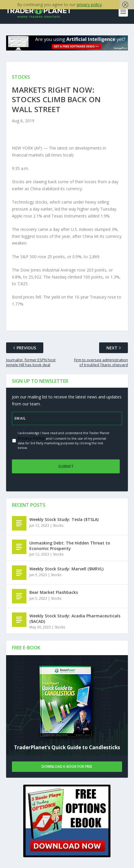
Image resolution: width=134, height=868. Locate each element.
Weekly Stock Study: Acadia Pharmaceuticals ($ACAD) (75, 619)
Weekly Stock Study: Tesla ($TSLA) (64, 520)
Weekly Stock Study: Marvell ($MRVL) (66, 569)
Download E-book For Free (67, 767)
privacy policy (89, 5)
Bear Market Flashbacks (54, 593)
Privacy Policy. (32, 439)
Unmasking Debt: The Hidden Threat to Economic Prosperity (70, 546)
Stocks (58, 526)
